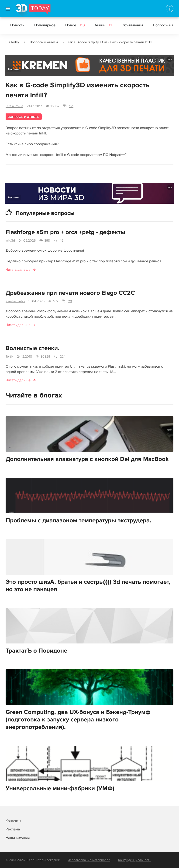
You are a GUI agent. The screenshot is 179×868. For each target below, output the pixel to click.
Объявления (132, 25)
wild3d (10, 241)
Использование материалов (89, 860)
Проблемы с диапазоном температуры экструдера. (78, 520)
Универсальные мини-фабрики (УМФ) (60, 788)
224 (63, 357)
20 (70, 301)
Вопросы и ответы (44, 42)
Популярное (45, 25)
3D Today (12, 42)
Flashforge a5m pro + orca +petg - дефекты (65, 232)
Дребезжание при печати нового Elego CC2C (70, 293)
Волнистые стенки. (33, 348)
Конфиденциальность (135, 860)
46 (62, 241)
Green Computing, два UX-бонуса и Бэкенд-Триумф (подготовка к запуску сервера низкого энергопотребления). (78, 720)
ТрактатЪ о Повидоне (36, 651)
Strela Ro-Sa (14, 106)
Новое (75, 25)
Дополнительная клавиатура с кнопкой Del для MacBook (87, 459)
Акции (103, 25)
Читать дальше (18, 270)
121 (71, 106)
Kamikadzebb (15, 301)
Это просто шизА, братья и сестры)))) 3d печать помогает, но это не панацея (88, 586)
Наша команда (18, 838)
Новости (17, 25)
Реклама (14, 69)
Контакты (13, 821)
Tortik (9, 357)
